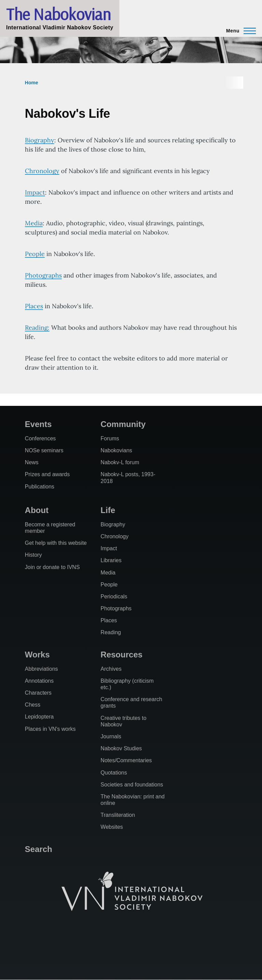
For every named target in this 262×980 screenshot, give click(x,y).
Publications (40, 487)
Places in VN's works (50, 729)
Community (123, 424)
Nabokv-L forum (120, 462)
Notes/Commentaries (126, 760)
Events (38, 424)
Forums (110, 438)
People (35, 254)
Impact (35, 192)
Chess (33, 705)
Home (32, 83)
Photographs (43, 275)
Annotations (39, 681)
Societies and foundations (132, 785)
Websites (112, 827)
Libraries (111, 560)
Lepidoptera (39, 717)
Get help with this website (56, 543)
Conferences (40, 438)
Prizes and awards (47, 474)
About (37, 510)
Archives (111, 669)
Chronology (42, 171)
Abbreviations (41, 669)
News (32, 462)
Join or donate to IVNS (52, 567)
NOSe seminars (44, 450)
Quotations (114, 773)
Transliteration (118, 815)
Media (34, 223)
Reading (111, 632)
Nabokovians (117, 450)
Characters (38, 693)
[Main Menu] (239, 31)
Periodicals (114, 596)
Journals (111, 736)
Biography (40, 140)
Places (34, 306)
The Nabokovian (58, 14)
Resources (122, 655)
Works (37, 655)
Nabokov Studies (121, 748)
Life (108, 510)
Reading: (37, 328)
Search (39, 849)
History (33, 555)
